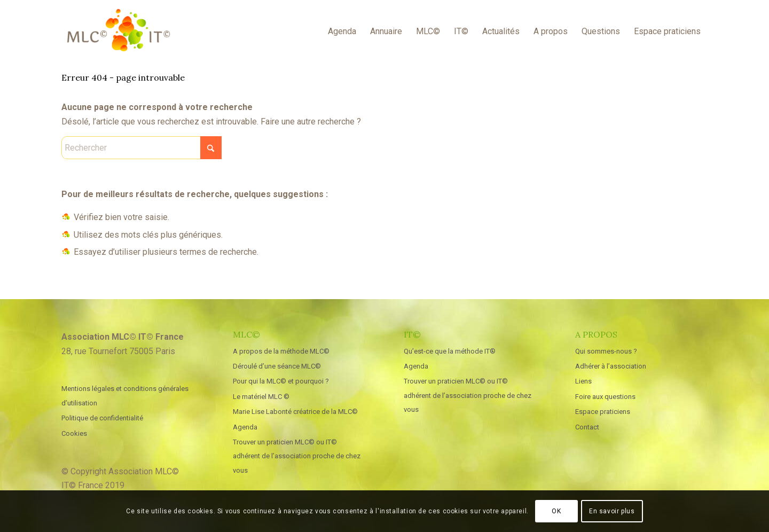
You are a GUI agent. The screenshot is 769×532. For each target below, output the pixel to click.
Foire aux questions (605, 397)
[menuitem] (342, 32)
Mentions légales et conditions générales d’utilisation (125, 396)
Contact (587, 427)
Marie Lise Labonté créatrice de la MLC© (295, 412)
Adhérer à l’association (611, 366)
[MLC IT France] (118, 32)
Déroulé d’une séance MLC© (277, 366)
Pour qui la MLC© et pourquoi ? (281, 381)
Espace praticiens (603, 412)
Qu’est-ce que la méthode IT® (450, 351)
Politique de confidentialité (102, 418)
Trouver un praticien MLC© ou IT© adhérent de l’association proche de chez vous (297, 456)
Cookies (74, 433)
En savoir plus (612, 511)
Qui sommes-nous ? (606, 351)
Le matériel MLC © (261, 397)
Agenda (245, 427)
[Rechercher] (142, 148)
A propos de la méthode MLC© (281, 351)
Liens (583, 381)
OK (556, 511)
